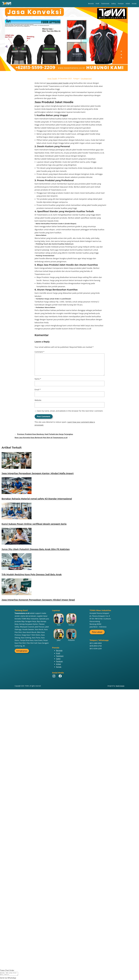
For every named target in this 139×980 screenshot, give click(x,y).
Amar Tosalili (52, 79)
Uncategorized (86, 79)
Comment (40, 352)
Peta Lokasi (97, 632)
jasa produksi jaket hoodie (58, 83)
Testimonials (105, 4)
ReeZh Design (120, 686)
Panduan (121, 4)
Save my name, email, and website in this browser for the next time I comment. (70, 411)
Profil (97, 4)
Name (38, 379)
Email (38, 390)
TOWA (27, 686)
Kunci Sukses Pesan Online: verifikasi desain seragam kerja (34, 524)
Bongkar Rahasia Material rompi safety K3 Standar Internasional (37, 499)
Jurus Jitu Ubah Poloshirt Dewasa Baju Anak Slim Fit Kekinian (36, 549)
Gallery (114, 4)
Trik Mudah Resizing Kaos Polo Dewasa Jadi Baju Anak (32, 574)
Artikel (128, 4)
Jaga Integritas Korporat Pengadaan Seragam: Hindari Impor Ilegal (38, 600)
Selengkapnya (22, 651)
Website (38, 400)
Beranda (91, 4)
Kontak (134, 4)
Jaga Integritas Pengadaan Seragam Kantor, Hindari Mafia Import (38, 473)
